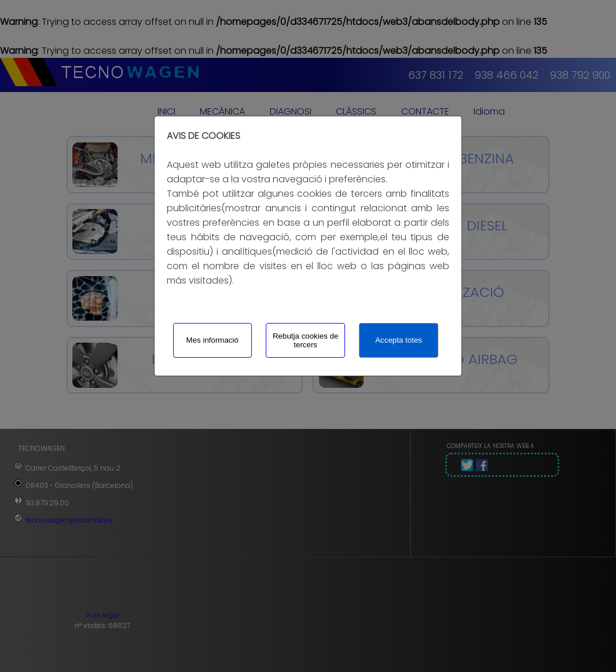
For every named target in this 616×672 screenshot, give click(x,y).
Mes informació (212, 340)
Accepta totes (399, 340)
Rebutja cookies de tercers (305, 340)
